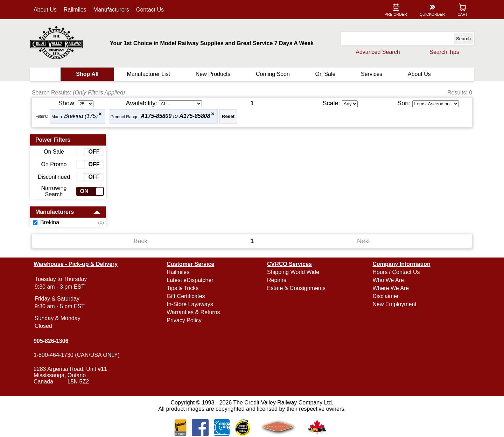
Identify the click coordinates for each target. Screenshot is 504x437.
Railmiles (75, 10)
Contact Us (150, 10)
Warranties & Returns (194, 312)
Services (371, 74)
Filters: (42, 117)
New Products (213, 74)
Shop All (87, 74)
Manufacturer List (149, 74)
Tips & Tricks (183, 288)
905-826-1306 (51, 341)
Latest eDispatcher (190, 280)
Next (363, 241)
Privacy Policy (184, 320)
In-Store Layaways (190, 304)
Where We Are (391, 288)
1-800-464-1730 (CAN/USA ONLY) (77, 355)
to (176, 116)
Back (141, 241)
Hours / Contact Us (396, 272)
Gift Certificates (186, 296)
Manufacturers (112, 10)
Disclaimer (386, 296)
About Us (45, 10)
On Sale (325, 74)
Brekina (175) (81, 116)
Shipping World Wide (293, 272)
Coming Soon (273, 74)
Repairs (277, 280)
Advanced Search (377, 52)
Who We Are (388, 280)
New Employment (394, 304)
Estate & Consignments (296, 288)
